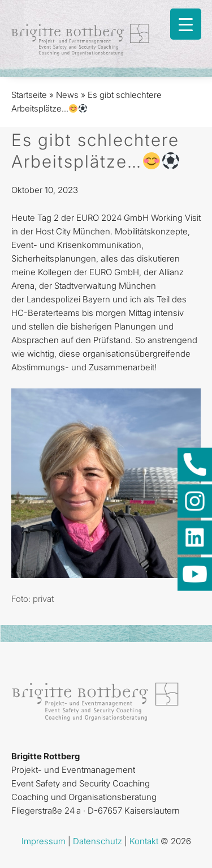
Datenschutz (98, 841)
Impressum (44, 841)
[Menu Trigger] (186, 24)
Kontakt (144, 841)
